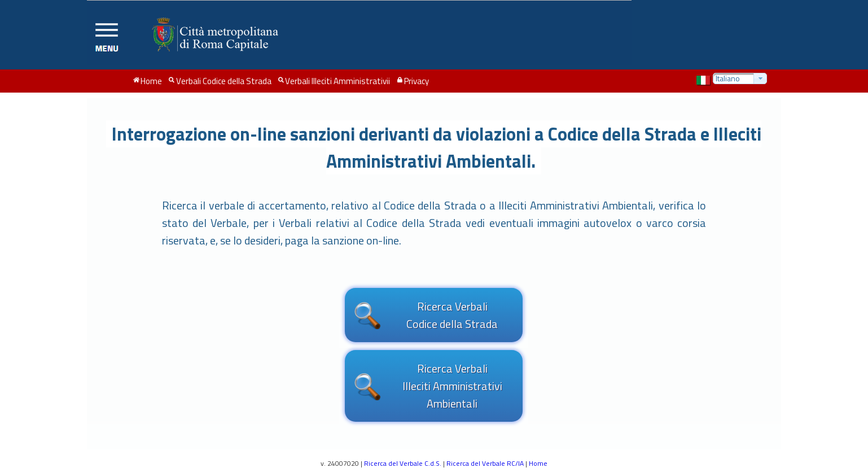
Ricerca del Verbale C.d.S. (403, 463)
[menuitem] (148, 81)
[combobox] (740, 78)
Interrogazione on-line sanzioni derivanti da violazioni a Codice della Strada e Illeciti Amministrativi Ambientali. (437, 147)
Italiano (728, 78)
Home (538, 463)
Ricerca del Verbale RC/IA (485, 463)
